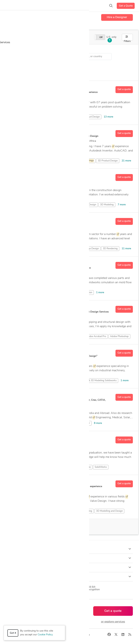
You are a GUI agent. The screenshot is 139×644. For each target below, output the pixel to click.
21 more (126, 161)
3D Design (70, 117)
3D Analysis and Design (33, 161)
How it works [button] (70, 549)
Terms (74, 635)
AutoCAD (62, 423)
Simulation (43, 293)
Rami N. (24, 176)
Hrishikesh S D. (29, 395)
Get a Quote (126, 6)
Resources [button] (70, 577)
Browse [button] (70, 558)
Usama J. (25, 132)
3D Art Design (57, 161)
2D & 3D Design (29, 423)
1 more (100, 293)
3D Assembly (81, 161)
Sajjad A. (25, 264)
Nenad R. (25, 307)
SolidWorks (59, 293)
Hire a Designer (117, 17)
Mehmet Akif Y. (29, 220)
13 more (108, 117)
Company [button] (70, 567)
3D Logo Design (90, 249)
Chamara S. (27, 88)
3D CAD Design (29, 117)
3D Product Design (90, 117)
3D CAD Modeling (51, 117)
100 (39, 527)
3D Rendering (110, 249)
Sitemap (85, 635)
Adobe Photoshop (119, 336)
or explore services (113, 622)
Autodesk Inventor (80, 423)
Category (11, 50)
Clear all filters (45, 66)
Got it (13, 633)
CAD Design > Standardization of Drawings (38, 56)
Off (101, 37)
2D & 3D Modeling (66, 205)
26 (58, 141)
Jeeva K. (24, 438)
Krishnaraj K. (27, 482)
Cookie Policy (45, 635)
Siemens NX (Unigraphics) (77, 467)
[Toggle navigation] (8, 6)
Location (76, 50)
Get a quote (124, 89)
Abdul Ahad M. (29, 351)
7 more (122, 205)
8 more (98, 423)
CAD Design (27, 293)
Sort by (11, 64)
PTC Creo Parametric (49, 467)
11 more (126, 249)
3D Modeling (107, 205)
